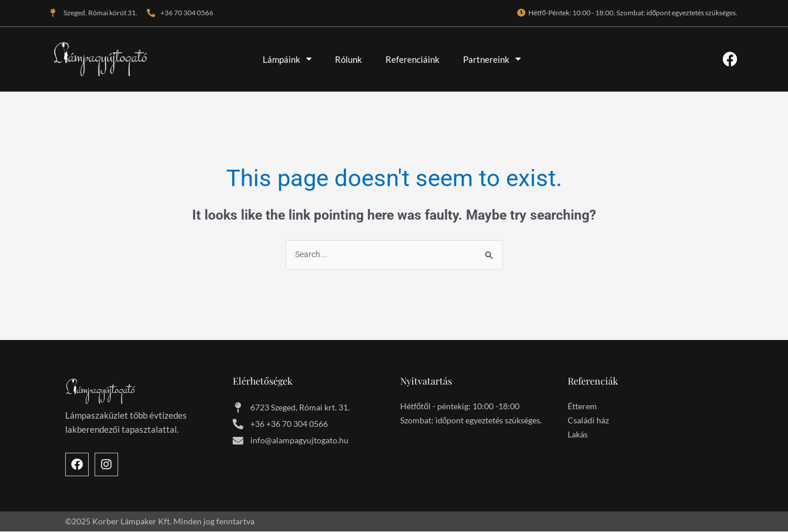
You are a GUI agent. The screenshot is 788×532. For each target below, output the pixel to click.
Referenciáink (413, 59)
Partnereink (492, 59)
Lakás (578, 435)
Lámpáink (287, 59)
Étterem (582, 407)
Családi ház (588, 421)
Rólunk (348, 59)
